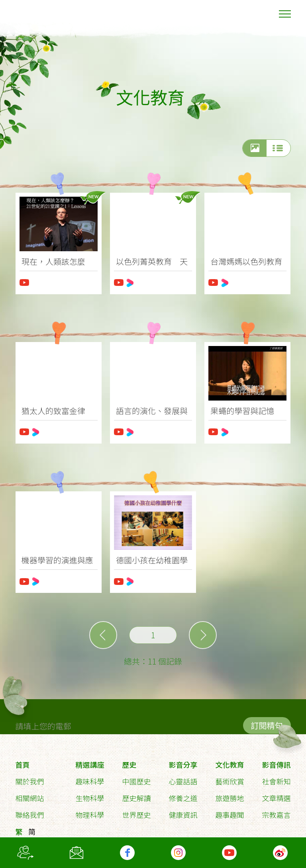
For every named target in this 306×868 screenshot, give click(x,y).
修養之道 (183, 795)
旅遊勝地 (230, 795)
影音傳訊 (277, 761)
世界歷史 (136, 811)
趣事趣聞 (230, 811)
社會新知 (277, 778)
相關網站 (29, 795)
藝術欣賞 (230, 778)
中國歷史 (136, 778)
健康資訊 (183, 811)
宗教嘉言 (277, 811)
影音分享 (183, 761)
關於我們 (29, 778)
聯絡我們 (29, 811)
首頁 (22, 761)
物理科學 (90, 811)
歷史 (129, 761)
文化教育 (230, 761)
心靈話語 (183, 778)
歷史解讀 (136, 795)
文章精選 (277, 795)
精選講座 (90, 761)
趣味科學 (90, 778)
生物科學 (90, 795)
